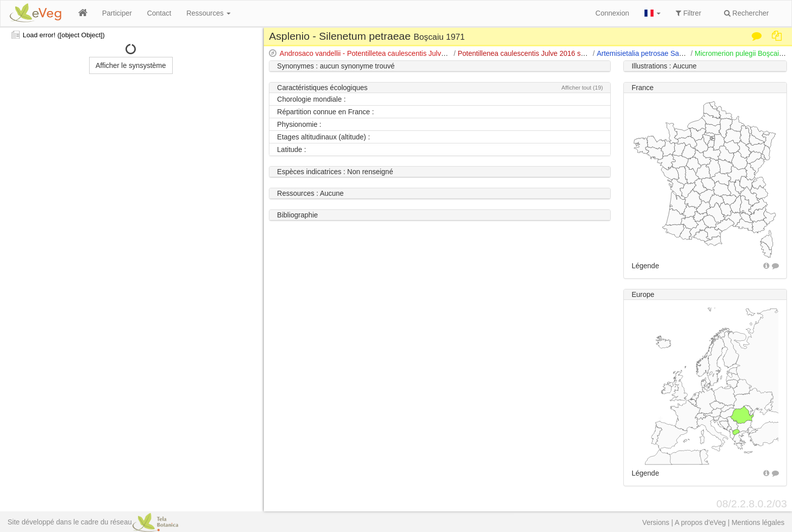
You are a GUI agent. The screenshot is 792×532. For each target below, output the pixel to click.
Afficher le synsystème (131, 65)
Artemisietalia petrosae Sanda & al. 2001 (661, 53)
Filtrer (689, 13)
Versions (656, 522)
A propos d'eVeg (700, 522)
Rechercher (746, 13)
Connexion (613, 13)
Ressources (208, 13)
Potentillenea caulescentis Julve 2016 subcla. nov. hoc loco (550, 53)
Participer (117, 13)
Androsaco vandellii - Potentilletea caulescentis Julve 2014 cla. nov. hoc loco (399, 53)
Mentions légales (758, 522)
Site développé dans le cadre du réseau (93, 522)
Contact (159, 13)
